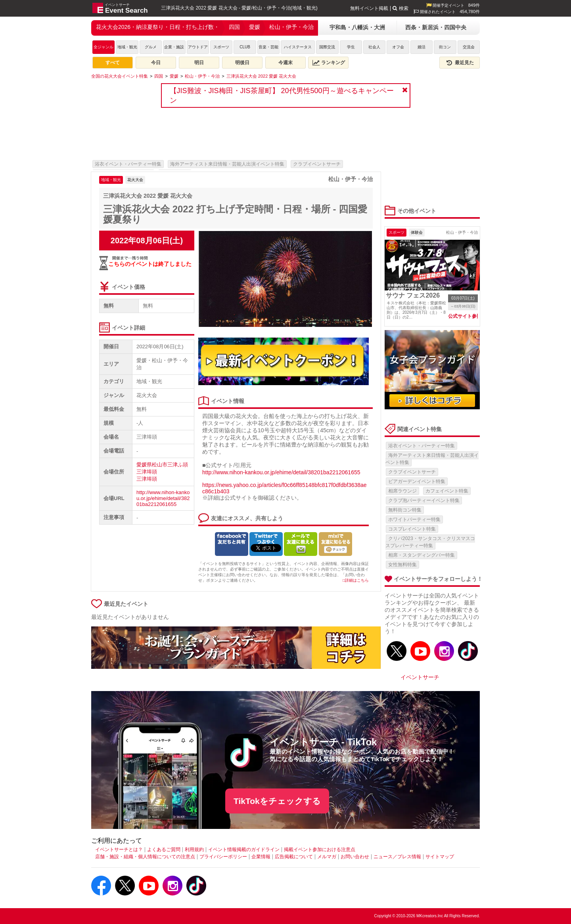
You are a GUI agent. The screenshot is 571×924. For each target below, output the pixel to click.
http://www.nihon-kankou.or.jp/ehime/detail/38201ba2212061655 (163, 498)
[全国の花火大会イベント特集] (120, 76)
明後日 (242, 63)
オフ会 (398, 47)
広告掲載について (294, 857)
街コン (445, 47)
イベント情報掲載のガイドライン (244, 850)
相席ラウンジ (402, 491)
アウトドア (198, 47)
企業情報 (261, 857)
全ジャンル (103, 47)
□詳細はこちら (356, 580)
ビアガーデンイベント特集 (417, 481)
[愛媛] (174, 76)
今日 (156, 63)
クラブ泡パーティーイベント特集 (424, 500)
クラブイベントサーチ (317, 164)
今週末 (285, 63)
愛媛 (255, 27)
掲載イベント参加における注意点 (320, 850)
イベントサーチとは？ (119, 850)
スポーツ (221, 47)
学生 (351, 47)
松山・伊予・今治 (291, 27)
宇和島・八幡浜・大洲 (357, 27)
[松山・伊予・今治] (202, 76)
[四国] (159, 76)
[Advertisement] (236, 137)
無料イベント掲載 (369, 8)
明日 (199, 63)
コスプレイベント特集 (412, 529)
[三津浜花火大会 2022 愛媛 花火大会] (262, 76)
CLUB (245, 47)
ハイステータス (298, 47)
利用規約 (194, 850)
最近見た (460, 63)
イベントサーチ (420, 677)
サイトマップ (440, 857)
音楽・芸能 (268, 47)
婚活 (422, 47)
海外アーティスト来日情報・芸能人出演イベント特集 (227, 164)
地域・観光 (127, 47)
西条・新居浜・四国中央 (436, 27)
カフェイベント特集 (447, 491)
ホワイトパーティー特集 (414, 519)
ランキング (329, 63)
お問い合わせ (355, 857)
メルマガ (327, 857)
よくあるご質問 (164, 850)
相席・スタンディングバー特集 (422, 555)
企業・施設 (174, 47)
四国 (234, 27)
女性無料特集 (402, 565)
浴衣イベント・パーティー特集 (128, 164)
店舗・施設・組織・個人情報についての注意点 (145, 857)
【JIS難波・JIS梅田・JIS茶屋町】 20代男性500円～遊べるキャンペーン (282, 95)
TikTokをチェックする (277, 801)
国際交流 (327, 47)
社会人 (374, 47)
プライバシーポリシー (223, 857)
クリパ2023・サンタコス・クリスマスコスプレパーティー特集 (430, 542)
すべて (113, 63)
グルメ (151, 47)
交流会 (469, 47)
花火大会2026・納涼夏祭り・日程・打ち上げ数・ (158, 27)
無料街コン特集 (405, 510)
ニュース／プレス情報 (397, 857)
